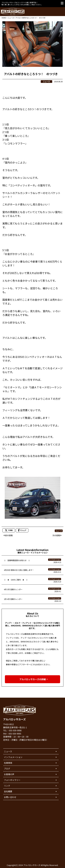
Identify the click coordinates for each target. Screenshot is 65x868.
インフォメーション (55, 560)
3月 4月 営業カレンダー (13, 599)
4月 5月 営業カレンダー (13, 589)
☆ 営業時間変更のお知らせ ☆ (17, 560)
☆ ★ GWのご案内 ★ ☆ (16, 580)
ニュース (11, 18)
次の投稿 (56, 535)
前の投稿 (9, 535)
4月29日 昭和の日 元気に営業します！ (19, 570)
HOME (4, 18)
